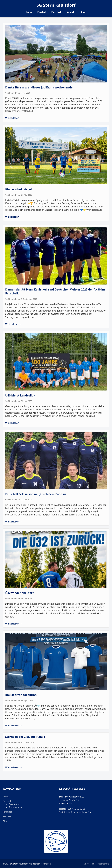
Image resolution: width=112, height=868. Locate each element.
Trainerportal (16, 807)
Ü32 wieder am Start (19, 593)
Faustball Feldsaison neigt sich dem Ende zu (36, 494)
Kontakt (71, 12)
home (29, 12)
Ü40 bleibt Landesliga (20, 395)
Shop (83, 12)
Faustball (56, 12)
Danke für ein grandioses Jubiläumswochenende (39, 87)
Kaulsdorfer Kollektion (21, 695)
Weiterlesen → (14, 118)
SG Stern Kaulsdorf (56, 5)
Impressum (89, 864)
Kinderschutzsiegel (19, 189)
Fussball (42, 12)
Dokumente (15, 804)
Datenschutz (103, 864)
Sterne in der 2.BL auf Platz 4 (25, 737)
